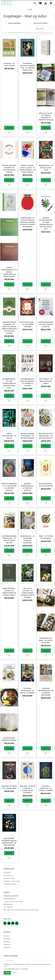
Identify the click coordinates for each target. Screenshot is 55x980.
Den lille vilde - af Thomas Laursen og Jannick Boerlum (46, 116)
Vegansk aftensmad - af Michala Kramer (27, 691)
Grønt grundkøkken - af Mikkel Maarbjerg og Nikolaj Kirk (9, 272)
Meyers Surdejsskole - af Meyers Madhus (27, 487)
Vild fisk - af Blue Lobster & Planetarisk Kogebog (27, 789)
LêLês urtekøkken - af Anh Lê (9, 436)
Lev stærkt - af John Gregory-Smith (46, 381)
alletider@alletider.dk (9, 899)
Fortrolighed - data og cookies (12, 881)
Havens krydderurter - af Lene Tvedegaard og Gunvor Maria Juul (46, 223)
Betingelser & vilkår (9, 878)
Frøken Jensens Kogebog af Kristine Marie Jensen (9, 169)
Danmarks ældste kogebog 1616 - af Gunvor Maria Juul (27, 67)
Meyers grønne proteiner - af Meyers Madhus (27, 436)
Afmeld (15, 973)
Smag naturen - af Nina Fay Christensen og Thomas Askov (9, 592)
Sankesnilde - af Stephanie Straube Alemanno (28, 539)
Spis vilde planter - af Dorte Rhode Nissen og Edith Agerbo (28, 593)
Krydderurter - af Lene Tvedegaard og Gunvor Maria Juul (9, 383)
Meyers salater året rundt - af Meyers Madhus (46, 436)
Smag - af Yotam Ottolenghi (46, 537)
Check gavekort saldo (10, 884)
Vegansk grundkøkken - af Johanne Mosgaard (46, 692)
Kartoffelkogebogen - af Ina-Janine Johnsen (28, 324)
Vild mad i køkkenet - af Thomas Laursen (46, 788)
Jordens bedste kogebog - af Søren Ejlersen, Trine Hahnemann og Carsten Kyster (9, 328)
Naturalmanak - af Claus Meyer (46, 485)
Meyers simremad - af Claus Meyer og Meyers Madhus (9, 487)
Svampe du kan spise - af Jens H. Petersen (46, 640)
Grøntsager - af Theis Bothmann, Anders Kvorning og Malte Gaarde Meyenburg (27, 222)
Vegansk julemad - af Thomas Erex (9, 787)
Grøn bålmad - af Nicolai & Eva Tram (46, 168)
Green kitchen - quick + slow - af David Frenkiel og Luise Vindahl (28, 169)
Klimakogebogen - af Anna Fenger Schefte (46, 324)
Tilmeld (7, 973)
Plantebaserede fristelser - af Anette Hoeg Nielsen (9, 539)
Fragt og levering (8, 876)
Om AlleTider (7, 873)
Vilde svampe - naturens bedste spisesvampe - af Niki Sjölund (9, 842)
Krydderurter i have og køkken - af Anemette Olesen (27, 382)
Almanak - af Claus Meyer (9, 64)
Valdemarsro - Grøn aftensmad (9, 739)
